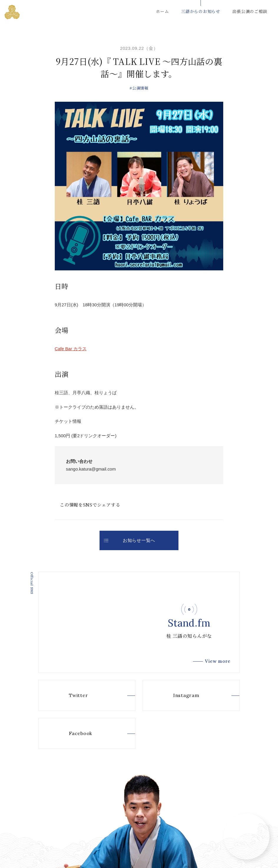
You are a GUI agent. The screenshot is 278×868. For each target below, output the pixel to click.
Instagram (177, 696)
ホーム (162, 11)
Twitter (69, 696)
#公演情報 (139, 88)
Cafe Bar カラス (71, 349)
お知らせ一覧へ (130, 540)
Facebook (71, 734)
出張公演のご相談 (250, 11)
